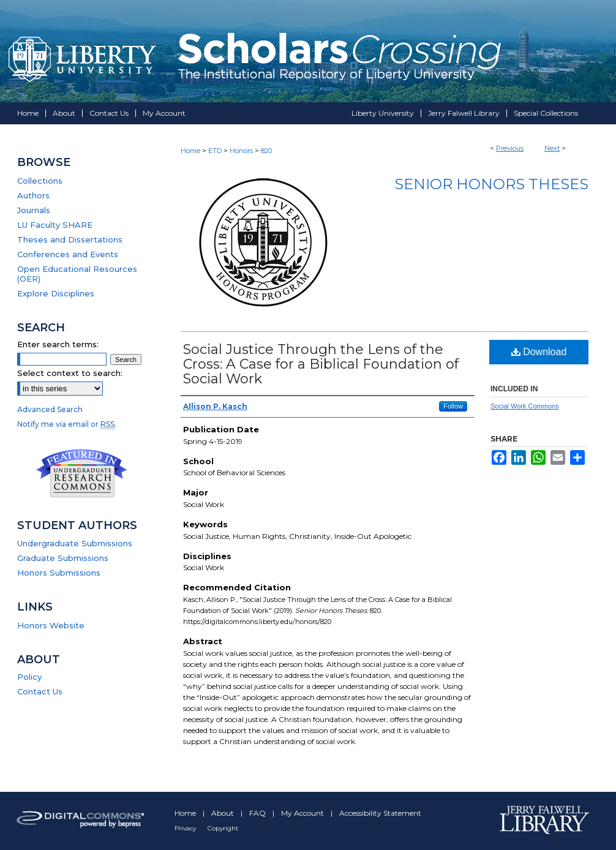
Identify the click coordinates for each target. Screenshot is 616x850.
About (223, 813)
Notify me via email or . (67, 424)
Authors (33, 195)
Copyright (223, 828)
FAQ (258, 813)
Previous (510, 148)
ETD (215, 151)
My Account (303, 813)
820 (266, 151)
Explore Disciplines (56, 293)
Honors (241, 151)
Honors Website (51, 625)
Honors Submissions (59, 573)
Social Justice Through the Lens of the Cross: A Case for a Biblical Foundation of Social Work (321, 364)
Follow (453, 406)
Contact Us (40, 691)
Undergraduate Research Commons (81, 473)
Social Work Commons (525, 406)
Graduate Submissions (63, 558)
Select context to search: (70, 373)
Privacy (186, 828)
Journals (34, 210)
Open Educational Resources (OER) (77, 274)
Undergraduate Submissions (75, 543)
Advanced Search (50, 409)
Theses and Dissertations (70, 239)
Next (552, 148)
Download (539, 352)
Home (190, 151)
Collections (40, 181)
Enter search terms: (58, 344)
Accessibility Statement (380, 813)
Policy (29, 677)
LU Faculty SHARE (55, 225)
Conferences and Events (68, 254)
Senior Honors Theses (491, 184)
